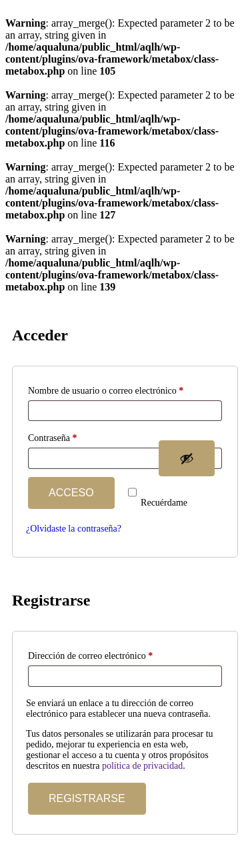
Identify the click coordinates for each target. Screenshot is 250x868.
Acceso (71, 493)
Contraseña (74, 436)
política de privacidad (142, 766)
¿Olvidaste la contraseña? (74, 529)
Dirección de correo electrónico (112, 654)
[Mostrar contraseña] (187, 458)
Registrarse (87, 798)
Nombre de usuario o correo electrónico (125, 389)
